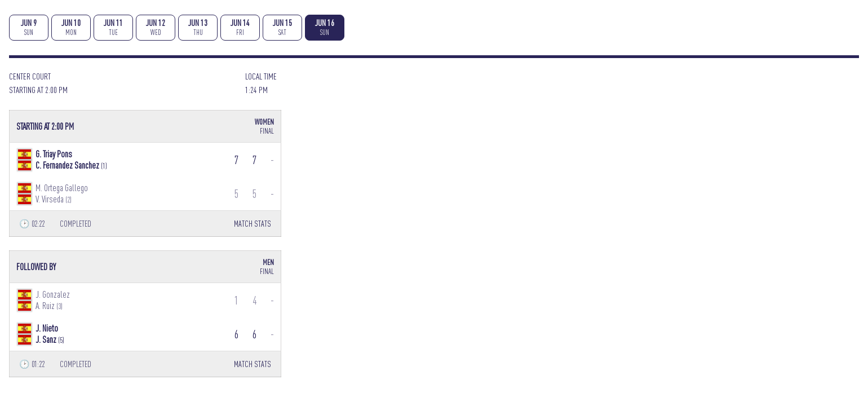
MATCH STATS (253, 224)
